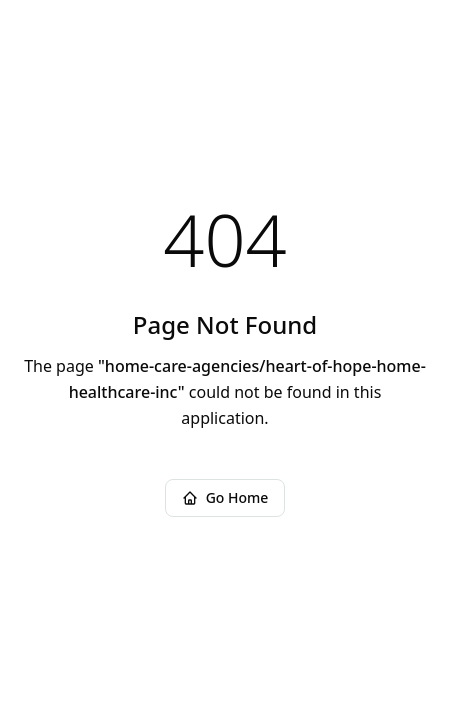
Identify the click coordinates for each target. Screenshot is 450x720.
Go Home (225, 497)
